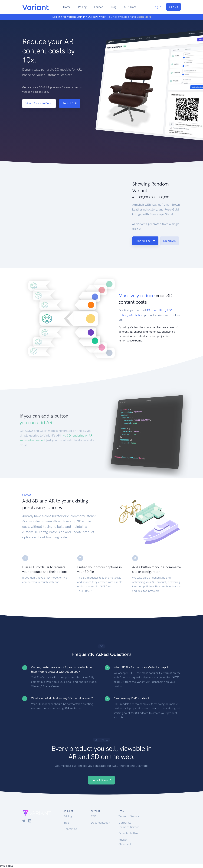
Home (67, 7)
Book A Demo (101, 780)
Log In (157, 7)
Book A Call (70, 103)
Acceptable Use (128, 833)
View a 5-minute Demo (39, 103)
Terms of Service (129, 816)
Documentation (100, 823)
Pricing (82, 7)
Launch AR (169, 241)
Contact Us (70, 829)
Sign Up (174, 7)
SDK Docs (130, 7)
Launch (99, 7)
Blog (114, 7)
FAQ (94, 816)
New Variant (145, 241)
